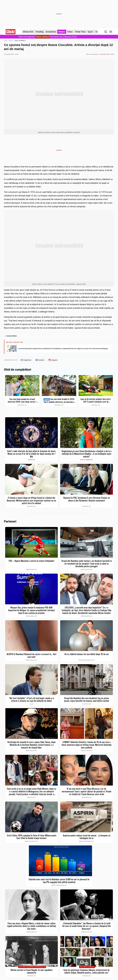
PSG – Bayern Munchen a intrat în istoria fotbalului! (31, 561)
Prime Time (80, 32)
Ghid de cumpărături (18, 370)
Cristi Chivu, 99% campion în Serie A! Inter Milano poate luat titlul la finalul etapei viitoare (32, 837)
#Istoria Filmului (87, 967)
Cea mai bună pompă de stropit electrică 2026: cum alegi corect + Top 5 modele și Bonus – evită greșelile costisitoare (22, 401)
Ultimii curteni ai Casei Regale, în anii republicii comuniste (31, 971)
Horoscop (31, 460)
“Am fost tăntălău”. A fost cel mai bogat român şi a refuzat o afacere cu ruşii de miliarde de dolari (31, 700)
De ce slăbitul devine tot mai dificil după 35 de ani (87, 654)
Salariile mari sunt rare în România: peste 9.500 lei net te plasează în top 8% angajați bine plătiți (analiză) (59, 881)
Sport (90, 32)
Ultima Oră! (28, 32)
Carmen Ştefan (12, 336)
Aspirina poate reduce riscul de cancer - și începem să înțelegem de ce (87, 837)
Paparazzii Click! (70, 37)
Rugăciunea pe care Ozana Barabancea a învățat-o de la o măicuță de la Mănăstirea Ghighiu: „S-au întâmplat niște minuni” (87, 454)
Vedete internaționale (26, 37)
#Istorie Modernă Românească (32, 967)
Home (6, 41)
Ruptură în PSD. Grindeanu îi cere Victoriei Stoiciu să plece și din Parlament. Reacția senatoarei (87, 499)
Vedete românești (42, 37)
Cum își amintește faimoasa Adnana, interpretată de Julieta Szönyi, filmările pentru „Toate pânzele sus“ (87, 971)
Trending (40, 32)
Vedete (62, 32)
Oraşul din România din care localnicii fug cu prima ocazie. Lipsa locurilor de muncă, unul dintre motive (87, 700)
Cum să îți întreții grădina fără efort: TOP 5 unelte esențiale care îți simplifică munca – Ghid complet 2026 (96, 401)
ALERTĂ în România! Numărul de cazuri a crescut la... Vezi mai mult (31, 656)
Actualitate (51, 32)
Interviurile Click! (57, 37)
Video (70, 32)
